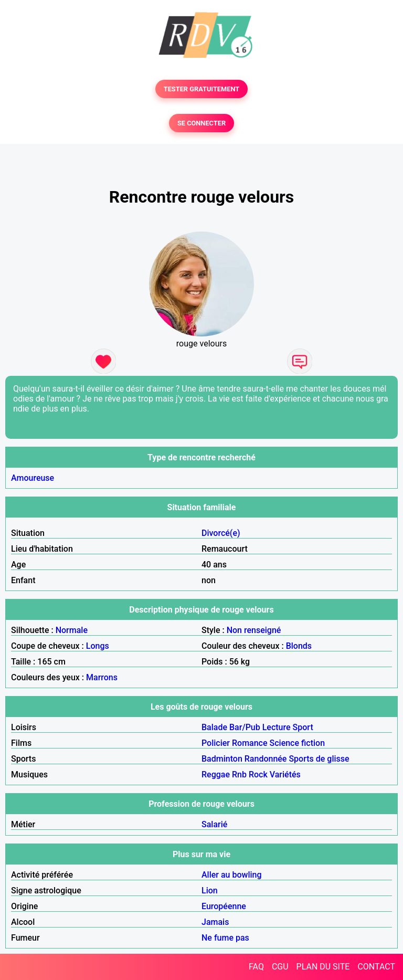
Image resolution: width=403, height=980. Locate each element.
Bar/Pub (245, 727)
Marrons (102, 677)
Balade (214, 727)
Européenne (224, 906)
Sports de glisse (319, 759)
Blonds (299, 646)
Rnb (239, 774)
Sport (303, 727)
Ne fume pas (225, 938)
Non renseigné (254, 630)
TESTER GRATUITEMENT (202, 89)
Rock (258, 774)
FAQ (256, 967)
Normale (72, 630)
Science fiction (298, 743)
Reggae (216, 774)
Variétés (285, 774)
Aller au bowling (232, 875)
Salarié (214, 824)
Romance (250, 743)
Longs (98, 646)
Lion (210, 891)
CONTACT (376, 967)
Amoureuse (33, 478)
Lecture (277, 727)
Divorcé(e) (221, 533)
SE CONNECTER (201, 123)
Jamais (215, 922)
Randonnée (266, 759)
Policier (216, 743)
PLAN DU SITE (323, 967)
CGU (280, 967)
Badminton (222, 759)
